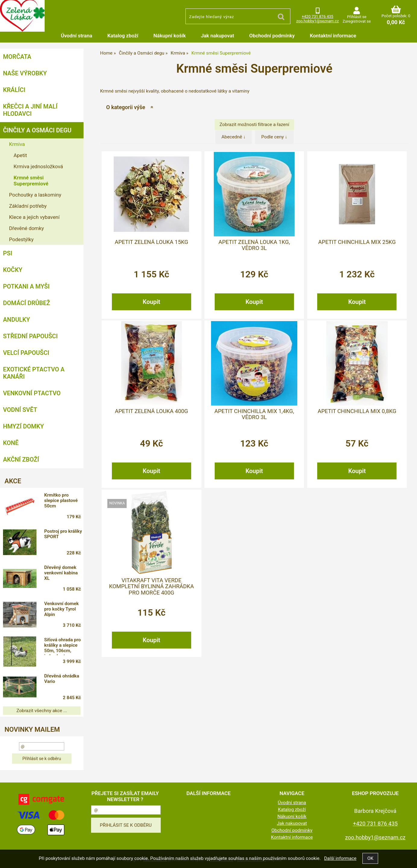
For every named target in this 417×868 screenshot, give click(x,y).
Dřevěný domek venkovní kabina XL (61, 573)
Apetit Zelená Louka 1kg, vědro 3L (254, 245)
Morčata (17, 57)
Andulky (16, 320)
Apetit (20, 155)
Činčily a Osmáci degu (37, 130)
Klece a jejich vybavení (34, 217)
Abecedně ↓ (234, 137)
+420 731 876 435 (318, 16)
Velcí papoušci (26, 353)
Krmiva (17, 144)
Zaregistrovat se (357, 21)
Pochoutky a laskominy (35, 195)
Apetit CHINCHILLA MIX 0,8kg (357, 411)
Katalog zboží (123, 36)
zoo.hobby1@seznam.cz (317, 21)
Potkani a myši (26, 286)
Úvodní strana (77, 36)
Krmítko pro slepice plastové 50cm (61, 500)
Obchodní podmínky (272, 36)
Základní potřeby (28, 206)
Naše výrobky (25, 73)
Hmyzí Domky (23, 426)
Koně (11, 443)
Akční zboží (21, 459)
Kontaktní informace (333, 36)
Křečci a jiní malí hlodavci (30, 110)
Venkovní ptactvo (32, 393)
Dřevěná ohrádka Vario (62, 679)
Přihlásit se (357, 17)
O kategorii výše (126, 107)
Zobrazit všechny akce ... (42, 711)
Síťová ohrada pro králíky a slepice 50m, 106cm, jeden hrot (63, 646)
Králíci (14, 90)
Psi (8, 253)
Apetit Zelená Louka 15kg (151, 242)
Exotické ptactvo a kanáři (34, 373)
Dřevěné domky (26, 228)
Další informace (340, 858)
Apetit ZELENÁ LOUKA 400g (152, 411)
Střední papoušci (30, 336)
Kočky (13, 270)
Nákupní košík (170, 36)
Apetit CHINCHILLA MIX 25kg (357, 242)
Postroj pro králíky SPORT (63, 534)
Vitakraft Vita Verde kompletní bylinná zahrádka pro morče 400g (152, 587)
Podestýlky (21, 239)
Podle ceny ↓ (274, 137)
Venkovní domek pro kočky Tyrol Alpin (62, 609)
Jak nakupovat (217, 36)
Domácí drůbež (27, 303)
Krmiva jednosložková (38, 166)
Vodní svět (20, 410)
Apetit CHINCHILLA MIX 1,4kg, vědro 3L (254, 414)
